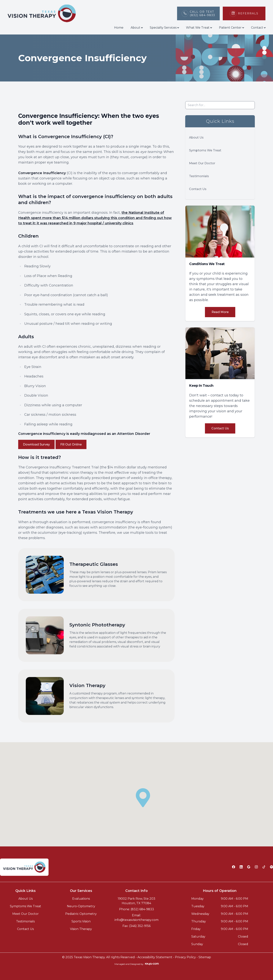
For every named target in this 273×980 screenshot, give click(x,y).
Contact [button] (258, 28)
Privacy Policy (185, 957)
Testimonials (199, 176)
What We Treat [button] (199, 28)
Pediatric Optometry (81, 914)
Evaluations (81, 899)
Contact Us (198, 189)
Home (119, 28)
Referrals (248, 13)
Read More (220, 312)
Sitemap (205, 957)
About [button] (137, 28)
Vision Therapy (81, 929)
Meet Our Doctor (202, 163)
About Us (196, 137)
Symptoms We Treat (205, 150)
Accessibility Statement (155, 957)
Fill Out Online (71, 444)
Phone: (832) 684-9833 (136, 909)
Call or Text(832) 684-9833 (202, 13)
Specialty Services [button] (164, 28)
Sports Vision (81, 921)
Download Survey (36, 444)
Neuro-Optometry (81, 906)
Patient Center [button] (231, 28)
